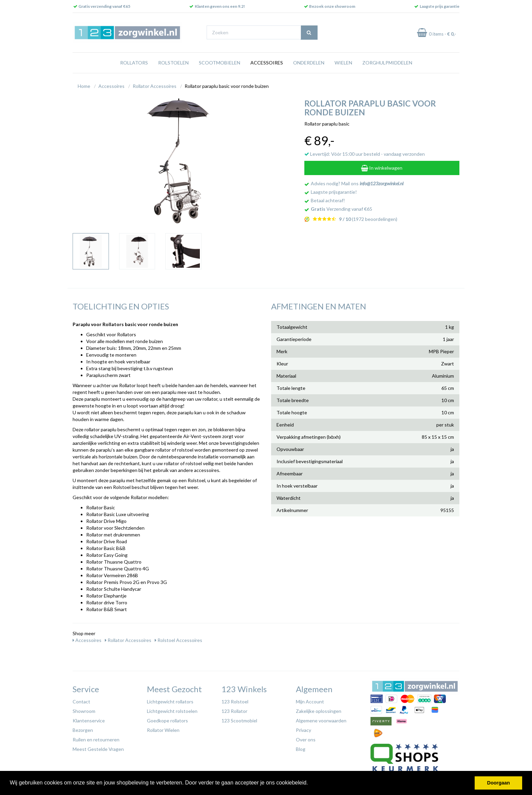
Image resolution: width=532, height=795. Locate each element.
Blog (301, 749)
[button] (310, 783)
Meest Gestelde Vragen (98, 749)
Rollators (134, 63)
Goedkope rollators (167, 721)
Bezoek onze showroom (332, 6)
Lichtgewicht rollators (170, 702)
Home (84, 86)
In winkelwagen (382, 168)
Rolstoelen (173, 63)
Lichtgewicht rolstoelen (172, 711)
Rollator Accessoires (155, 86)
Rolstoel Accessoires (178, 640)
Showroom (84, 711)
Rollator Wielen (163, 730)
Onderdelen (309, 63)
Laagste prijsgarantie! (334, 192)
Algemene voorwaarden (321, 721)
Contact (81, 702)
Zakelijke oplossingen (319, 711)
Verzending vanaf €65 (341, 209)
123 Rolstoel (235, 702)
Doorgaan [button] (499, 783)
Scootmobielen (220, 63)
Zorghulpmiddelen (387, 63)
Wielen (343, 63)
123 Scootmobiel (239, 721)
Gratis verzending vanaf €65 (104, 6)
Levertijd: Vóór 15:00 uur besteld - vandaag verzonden (365, 154)
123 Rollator (234, 711)
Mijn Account (310, 702)
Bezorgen (83, 730)
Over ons (306, 740)
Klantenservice (89, 721)
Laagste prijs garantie (440, 6)
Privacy (303, 730)
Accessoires (267, 63)
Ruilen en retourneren (96, 740)
